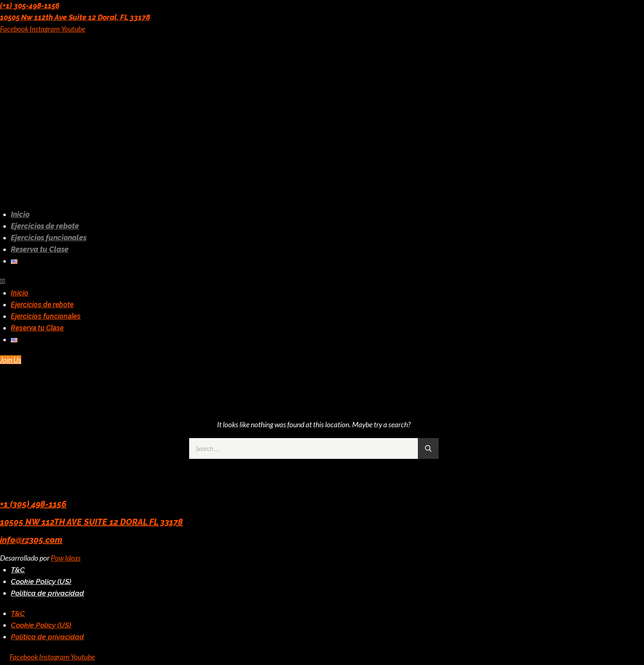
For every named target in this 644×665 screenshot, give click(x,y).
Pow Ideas (66, 558)
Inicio (20, 214)
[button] (237, 281)
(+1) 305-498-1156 (30, 6)
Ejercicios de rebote (45, 226)
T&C (18, 570)
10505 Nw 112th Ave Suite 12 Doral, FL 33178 (75, 17)
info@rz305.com (31, 540)
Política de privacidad (47, 593)
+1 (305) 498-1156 (33, 504)
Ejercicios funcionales (49, 238)
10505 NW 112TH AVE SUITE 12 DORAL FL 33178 (91, 522)
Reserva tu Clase (40, 249)
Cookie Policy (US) (41, 581)
